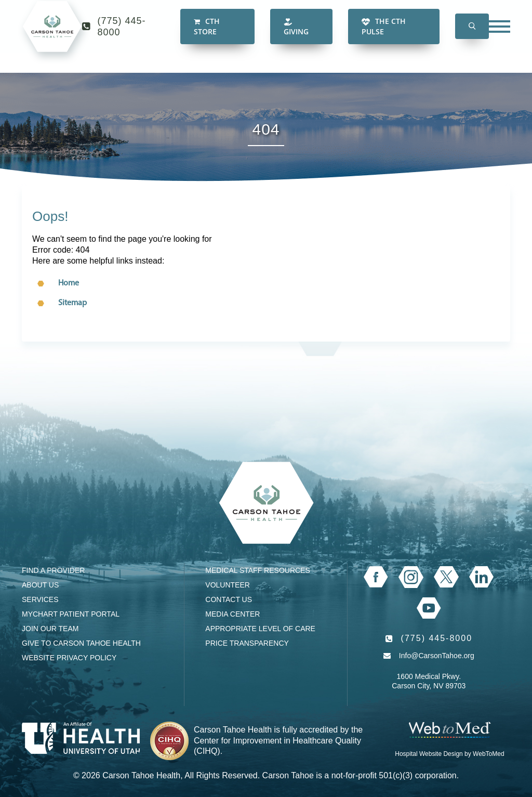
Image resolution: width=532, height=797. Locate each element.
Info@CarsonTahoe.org (437, 656)
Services (40, 599)
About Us (40, 585)
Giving (296, 37)
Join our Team (50, 629)
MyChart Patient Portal (71, 614)
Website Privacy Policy (69, 658)
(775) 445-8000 (122, 36)
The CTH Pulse (384, 36)
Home (69, 283)
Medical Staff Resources (257, 570)
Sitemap (72, 303)
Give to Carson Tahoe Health (81, 643)
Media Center (232, 614)
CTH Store (207, 36)
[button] (472, 37)
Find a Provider (53, 570)
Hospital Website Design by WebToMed (449, 754)
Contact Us (229, 599)
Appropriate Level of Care (260, 629)
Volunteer (228, 585)
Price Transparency (247, 643)
